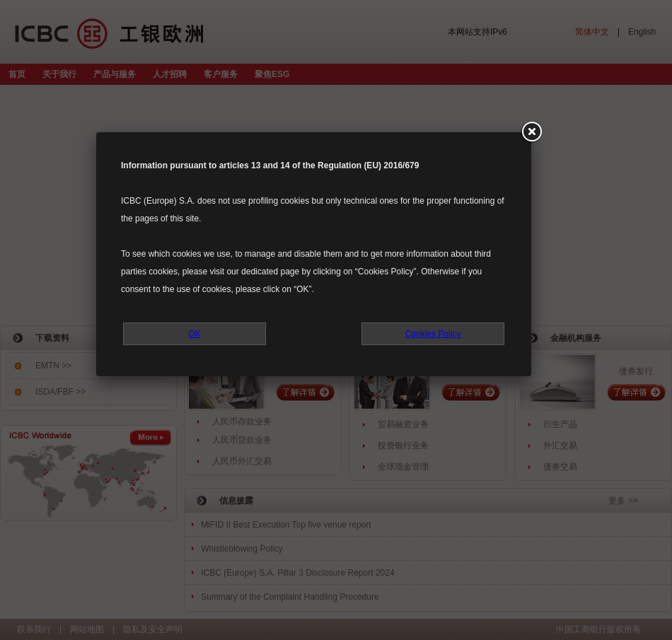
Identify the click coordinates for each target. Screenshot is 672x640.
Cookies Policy (433, 334)
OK (194, 334)
